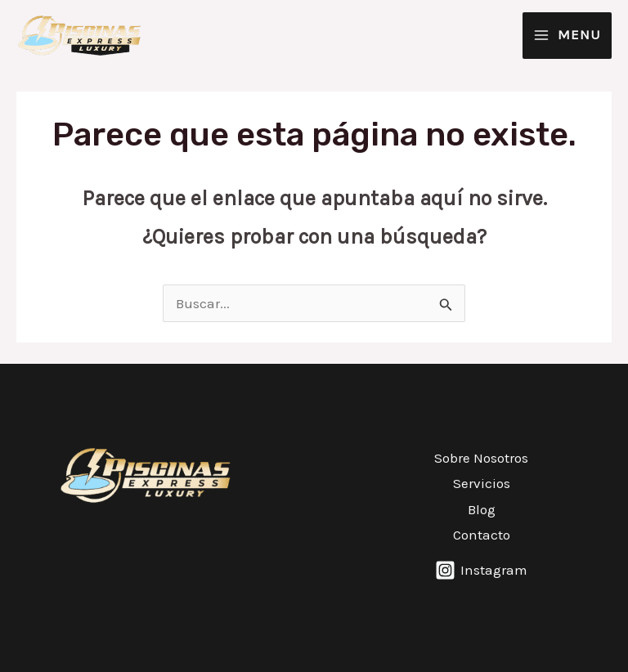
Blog (482, 509)
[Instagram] (481, 570)
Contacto (482, 535)
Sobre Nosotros (481, 458)
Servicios (482, 483)
